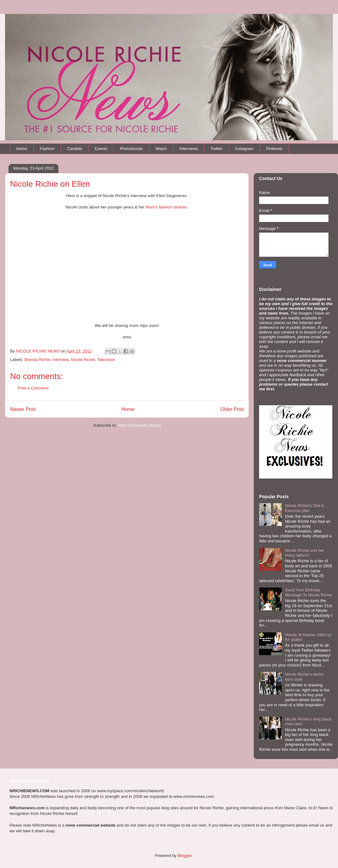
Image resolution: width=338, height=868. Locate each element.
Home (22, 149)
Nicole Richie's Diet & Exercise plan (305, 508)
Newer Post (23, 409)
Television (106, 360)
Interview (60, 360)
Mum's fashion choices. (167, 207)
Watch (161, 149)
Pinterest (274, 149)
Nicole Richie (83, 360)
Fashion (47, 149)
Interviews (189, 149)
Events (101, 149)
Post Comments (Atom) (139, 425)
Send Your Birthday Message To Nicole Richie (308, 592)
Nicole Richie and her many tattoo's (305, 553)
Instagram (244, 149)
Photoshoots (131, 149)
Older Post (232, 409)
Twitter (216, 149)
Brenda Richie (38, 360)
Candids (74, 149)
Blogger (185, 856)
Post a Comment (33, 388)
